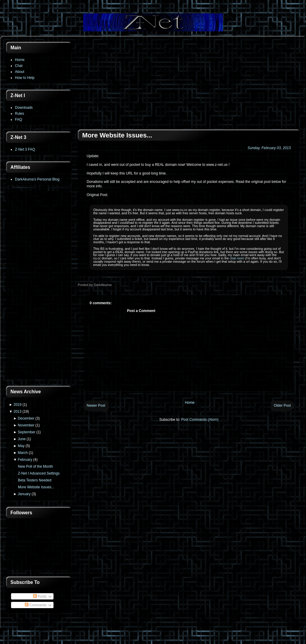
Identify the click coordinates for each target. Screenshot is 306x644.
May (21, 446)
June (22, 439)
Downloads (24, 108)
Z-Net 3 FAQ (25, 149)
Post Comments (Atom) (200, 420)
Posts (40, 596)
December (26, 418)
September (27, 432)
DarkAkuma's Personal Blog (37, 179)
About (20, 72)
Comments (36, 605)
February (25, 460)
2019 (17, 405)
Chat (19, 66)
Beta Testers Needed (35, 480)
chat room (237, 258)
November (26, 425)
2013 (17, 412)
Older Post (282, 406)
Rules (20, 114)
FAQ (19, 120)
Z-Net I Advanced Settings (39, 473)
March (23, 453)
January (24, 494)
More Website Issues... (36, 487)
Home (20, 60)
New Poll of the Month (35, 466)
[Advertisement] (39, 286)
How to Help (25, 78)
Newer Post (96, 406)
